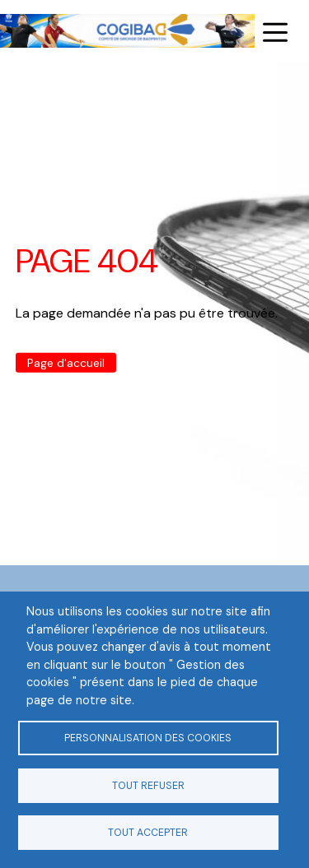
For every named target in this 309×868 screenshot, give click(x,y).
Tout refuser (148, 786)
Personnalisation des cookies (148, 738)
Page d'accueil (66, 363)
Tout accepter (148, 833)
